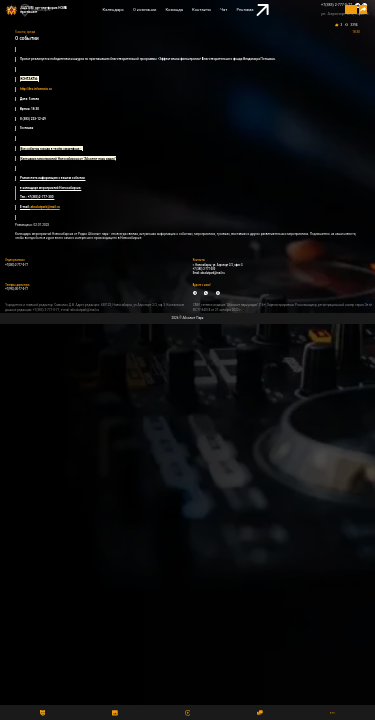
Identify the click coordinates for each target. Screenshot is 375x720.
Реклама (252, 10)
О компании (144, 9)
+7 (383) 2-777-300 (204, 269)
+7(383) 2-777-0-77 (336, 5)
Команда (174, 9)
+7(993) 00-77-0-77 (16, 289)
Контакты (201, 9)
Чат (223, 9)
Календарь (113, 9)
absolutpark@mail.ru (212, 273)
